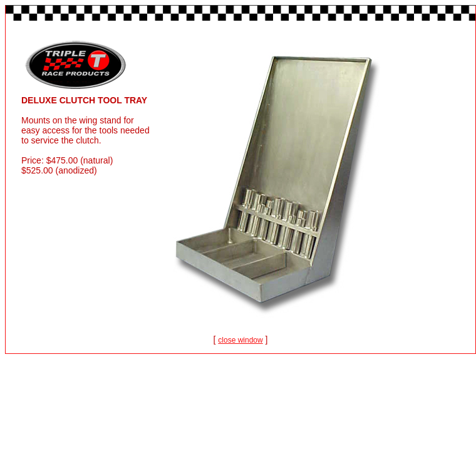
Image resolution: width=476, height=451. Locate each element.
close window (240, 340)
